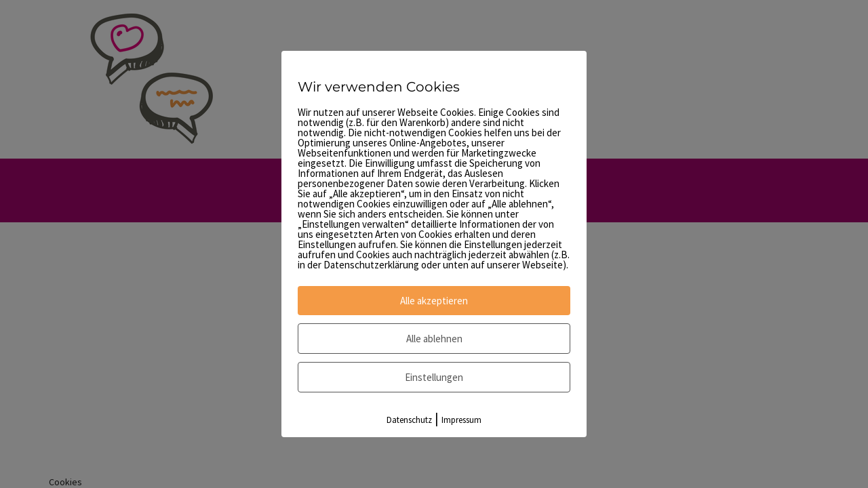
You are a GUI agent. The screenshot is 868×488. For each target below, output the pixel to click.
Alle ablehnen (434, 339)
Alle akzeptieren (434, 301)
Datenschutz (409, 420)
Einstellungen (434, 377)
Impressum (461, 420)
